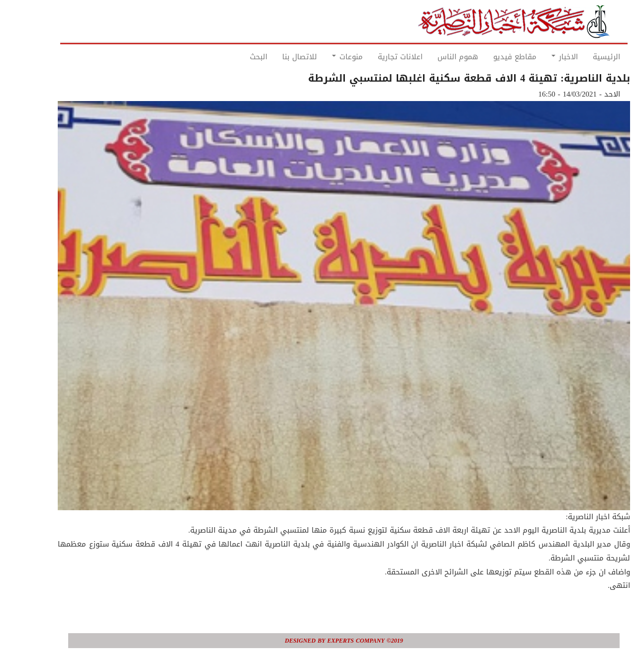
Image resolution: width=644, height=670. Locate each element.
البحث (237, 57)
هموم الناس (436, 57)
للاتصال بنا (278, 57)
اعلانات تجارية (378, 57)
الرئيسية (585, 57)
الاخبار (543, 57)
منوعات (325, 57)
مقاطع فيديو (493, 57)
